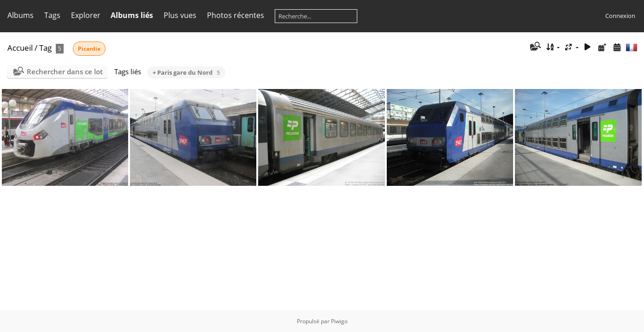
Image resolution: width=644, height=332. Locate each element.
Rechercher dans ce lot (65, 71)
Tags (52, 15)
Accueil (20, 48)
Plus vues (180, 15)
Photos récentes (236, 15)
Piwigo (339, 321)
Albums (21, 15)
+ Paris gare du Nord (186, 72)
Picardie (89, 49)
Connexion (620, 16)
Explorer (86, 15)
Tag (45, 48)
